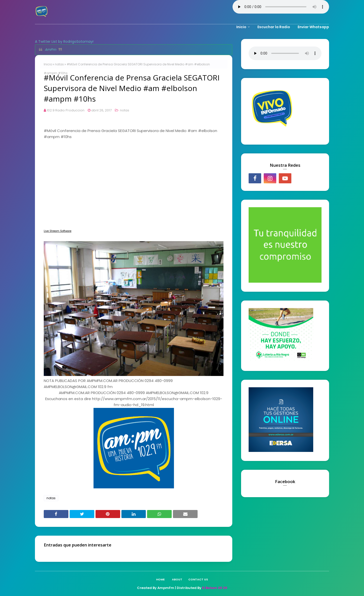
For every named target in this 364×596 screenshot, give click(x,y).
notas (59, 64)
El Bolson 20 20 (215, 588)
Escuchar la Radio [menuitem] (274, 27)
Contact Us (198, 579)
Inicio (48, 64)
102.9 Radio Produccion (66, 110)
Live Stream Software (58, 231)
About (177, 579)
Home (160, 579)
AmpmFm (166, 588)
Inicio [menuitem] (241, 27)
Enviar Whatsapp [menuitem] (313, 27)
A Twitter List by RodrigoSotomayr (64, 41)
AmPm (50, 50)
